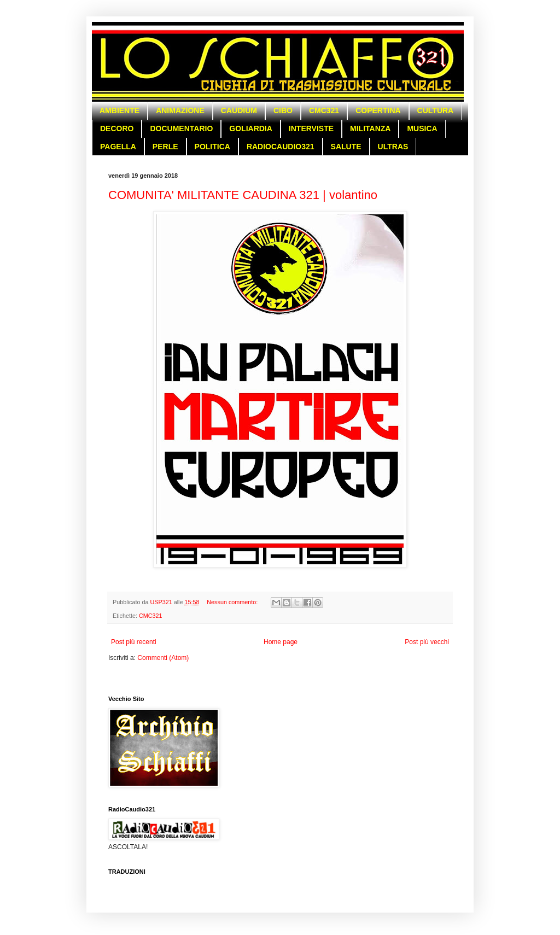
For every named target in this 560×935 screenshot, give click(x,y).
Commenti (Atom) (163, 658)
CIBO (283, 110)
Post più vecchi (427, 642)
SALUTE (346, 147)
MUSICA (422, 128)
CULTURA (436, 110)
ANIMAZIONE (180, 110)
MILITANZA (370, 128)
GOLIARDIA (251, 128)
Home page (281, 642)
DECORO (117, 128)
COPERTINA (378, 110)
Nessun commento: (233, 602)
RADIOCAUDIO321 (281, 147)
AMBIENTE (119, 110)
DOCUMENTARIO (181, 128)
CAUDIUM (239, 110)
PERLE (165, 147)
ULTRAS (393, 147)
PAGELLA (118, 147)
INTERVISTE (311, 128)
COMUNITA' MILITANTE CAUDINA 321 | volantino (243, 195)
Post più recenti (134, 642)
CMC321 (324, 110)
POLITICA (212, 147)
